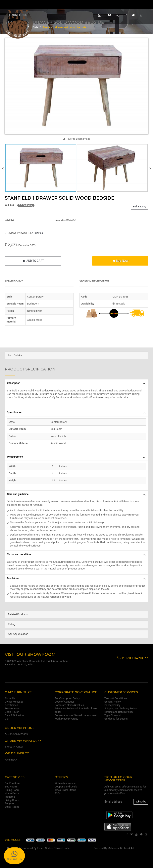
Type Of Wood (112, 715)
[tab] (76, 355)
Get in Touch (12, 712)
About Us (10, 698)
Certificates (11, 705)
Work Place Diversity (66, 719)
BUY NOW (120, 261)
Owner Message (14, 702)
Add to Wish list (65, 220)
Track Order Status (65, 790)
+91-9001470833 (16, 734)
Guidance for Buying (116, 719)
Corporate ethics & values (69, 705)
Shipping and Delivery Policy (121, 708)
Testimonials (12, 708)
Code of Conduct (64, 702)
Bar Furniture (12, 783)
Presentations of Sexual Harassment (76, 715)
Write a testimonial (65, 783)
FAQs (58, 793)
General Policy (113, 702)
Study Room (12, 807)
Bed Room (11, 787)
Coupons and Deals (66, 787)
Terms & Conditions (116, 698)
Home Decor (12, 793)
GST (7, 719)
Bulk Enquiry (139, 207)
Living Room (12, 800)
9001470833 (14, 747)
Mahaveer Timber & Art (121, 848)
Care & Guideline (14, 715)
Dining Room (12, 790)
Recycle (9, 803)
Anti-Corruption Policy (67, 698)
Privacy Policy (112, 705)
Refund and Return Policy (119, 712)
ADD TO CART (33, 261)
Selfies (39, 233)
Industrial (10, 797)
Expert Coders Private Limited (54, 848)
